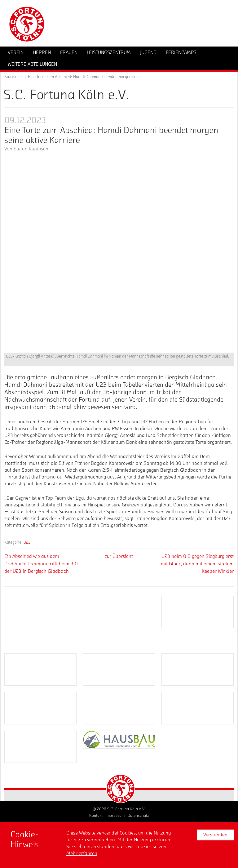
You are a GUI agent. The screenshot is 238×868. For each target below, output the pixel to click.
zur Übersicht (119, 556)
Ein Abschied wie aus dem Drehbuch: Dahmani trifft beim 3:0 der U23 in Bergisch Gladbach (41, 564)
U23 (27, 542)
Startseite (13, 77)
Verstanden (215, 835)
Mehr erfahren (82, 853)
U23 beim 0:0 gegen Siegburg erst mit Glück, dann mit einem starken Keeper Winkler (197, 564)
